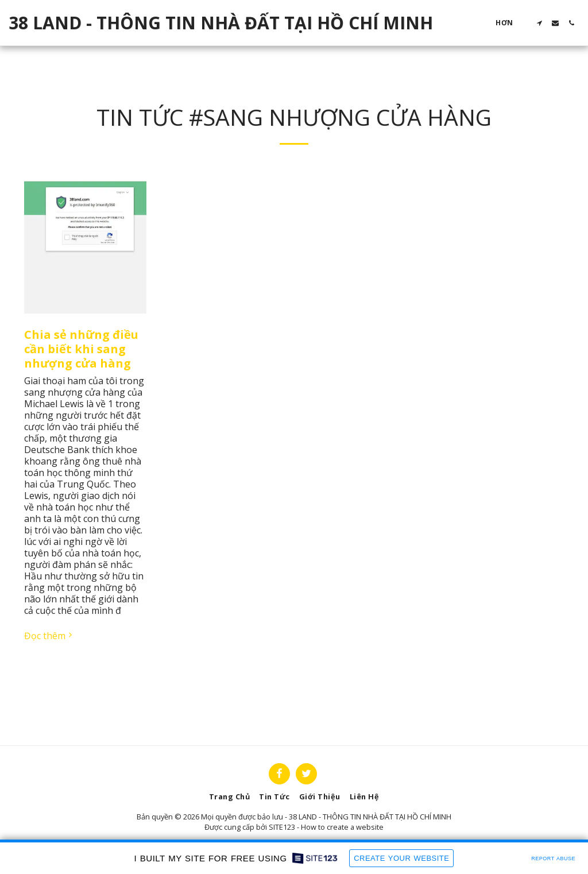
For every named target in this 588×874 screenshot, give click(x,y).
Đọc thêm (49, 636)
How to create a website (342, 827)
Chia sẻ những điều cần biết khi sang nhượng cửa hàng (81, 349)
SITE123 (282, 827)
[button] (539, 23)
